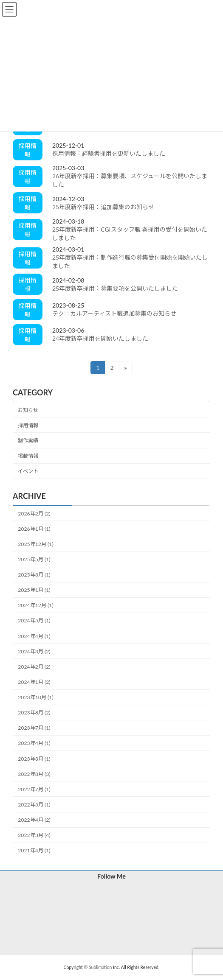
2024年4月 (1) (34, 636)
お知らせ (28, 410)
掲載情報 (28, 456)
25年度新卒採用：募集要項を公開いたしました (115, 288)
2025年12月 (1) (35, 544)
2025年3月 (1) (34, 575)
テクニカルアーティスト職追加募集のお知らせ (114, 313)
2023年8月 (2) (34, 713)
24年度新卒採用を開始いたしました (100, 338)
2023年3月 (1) (34, 759)
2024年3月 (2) (34, 651)
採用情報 (28, 425)
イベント (28, 472)
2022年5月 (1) (34, 805)
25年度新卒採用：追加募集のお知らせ (103, 207)
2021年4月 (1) (34, 851)
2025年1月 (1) (34, 590)
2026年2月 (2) (34, 514)
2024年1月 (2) (34, 682)
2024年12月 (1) (35, 606)
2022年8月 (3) (34, 774)
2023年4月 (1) (34, 743)
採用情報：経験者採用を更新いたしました (109, 153)
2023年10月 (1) (35, 697)
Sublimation (100, 967)
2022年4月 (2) (34, 820)
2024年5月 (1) (34, 621)
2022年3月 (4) (34, 835)
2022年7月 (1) (34, 789)
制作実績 (28, 441)
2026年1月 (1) (34, 529)
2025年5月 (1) (34, 559)
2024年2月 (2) (34, 667)
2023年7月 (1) (34, 728)
